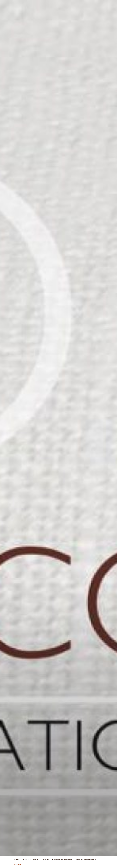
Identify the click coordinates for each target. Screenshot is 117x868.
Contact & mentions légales (86, 860)
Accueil (16, 860)
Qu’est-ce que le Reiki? (30, 860)
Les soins (45, 860)
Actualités (17, 864)
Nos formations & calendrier (62, 860)
